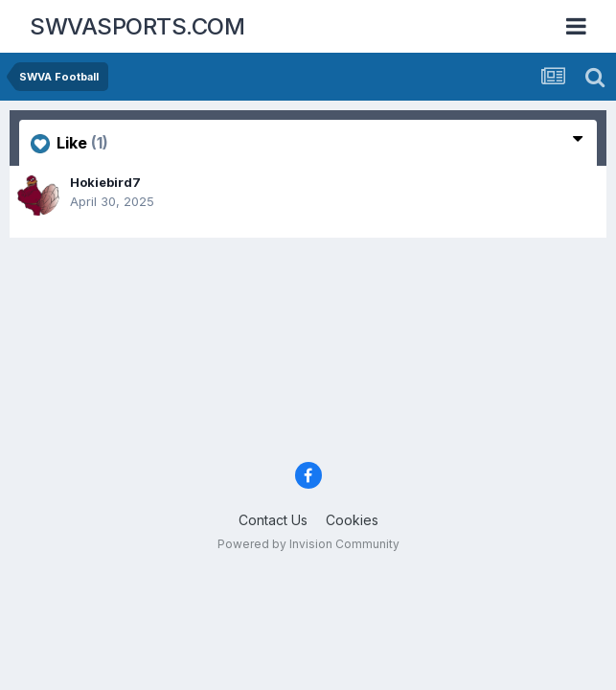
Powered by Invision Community (308, 544)
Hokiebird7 (105, 182)
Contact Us (273, 520)
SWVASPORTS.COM (137, 26)
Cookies (352, 520)
